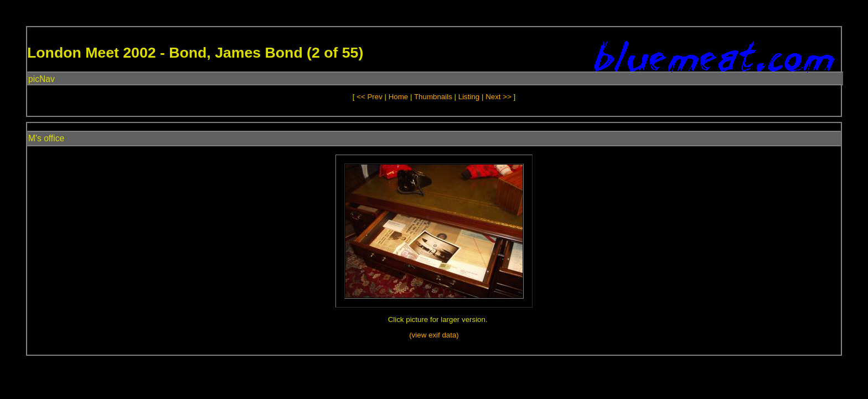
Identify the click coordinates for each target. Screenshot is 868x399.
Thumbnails (433, 97)
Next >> (499, 97)
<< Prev (370, 97)
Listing (469, 97)
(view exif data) (434, 335)
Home (399, 97)
